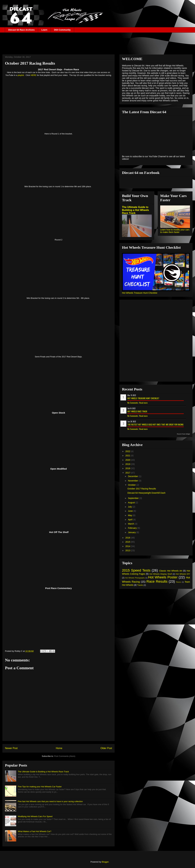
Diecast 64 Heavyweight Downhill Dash (146, 493)
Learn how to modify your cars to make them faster (175, 231)
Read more (143, 403)
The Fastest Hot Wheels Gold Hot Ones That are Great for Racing (155, 424)
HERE (33, 75)
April (130, 520)
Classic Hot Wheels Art (171, 571)
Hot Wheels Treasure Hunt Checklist (140, 293)
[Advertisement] (97, 41)
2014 (128, 546)
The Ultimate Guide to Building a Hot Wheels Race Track (43, 772)
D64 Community (62, 30)
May (130, 515)
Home (59, 748)
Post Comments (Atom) (65, 756)
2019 (128, 464)
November (133, 481)
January (132, 532)
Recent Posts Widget (183, 434)
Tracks (140, 585)
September (134, 498)
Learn (44, 30)
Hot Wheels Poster (163, 577)
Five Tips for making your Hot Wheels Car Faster (40, 787)
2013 (128, 550)
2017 (128, 473)
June (131, 511)
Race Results (157, 581)
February (133, 528)
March (131, 524)
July (130, 507)
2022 (128, 451)
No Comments (133, 403)
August (132, 503)
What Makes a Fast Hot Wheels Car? (35, 831)
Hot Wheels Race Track (137, 411)
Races (179, 582)
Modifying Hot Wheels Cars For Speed (35, 816)
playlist (21, 75)
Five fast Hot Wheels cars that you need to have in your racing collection (50, 801)
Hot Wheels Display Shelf (161, 574)
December (133, 476)
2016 (128, 538)
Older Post (106, 748)
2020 (128, 460)
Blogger (105, 862)
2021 (128, 456)
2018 (128, 468)
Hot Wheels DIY (183, 574)
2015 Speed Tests (136, 570)
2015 (128, 542)
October (132, 485)
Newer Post (11, 748)
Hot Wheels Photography (135, 578)
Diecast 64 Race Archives (21, 30)
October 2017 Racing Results (142, 489)
